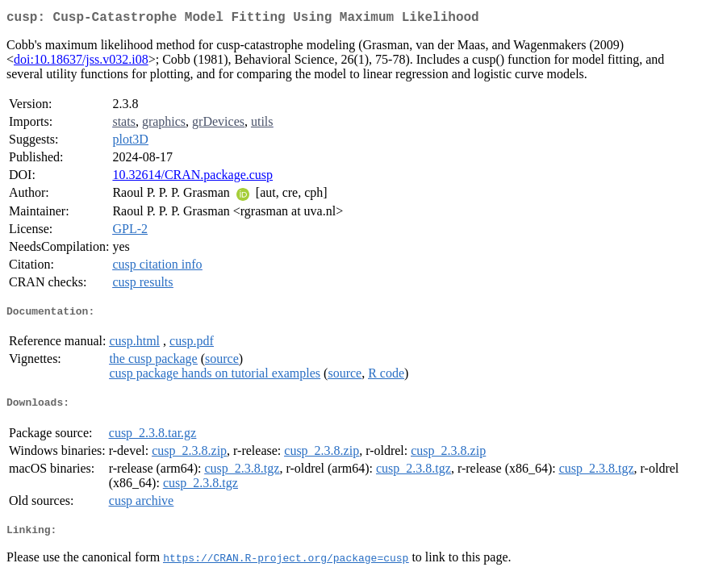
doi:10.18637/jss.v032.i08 (81, 63)
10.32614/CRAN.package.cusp (192, 178)
